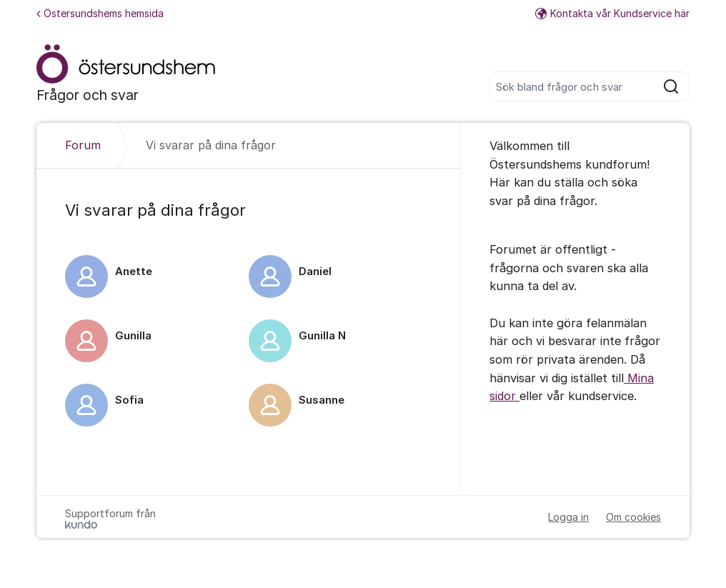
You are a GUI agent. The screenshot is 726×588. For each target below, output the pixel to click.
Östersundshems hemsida (100, 13)
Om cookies (633, 517)
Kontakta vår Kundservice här (612, 13)
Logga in (568, 517)
